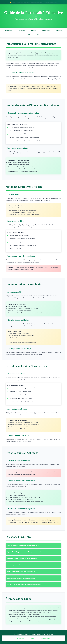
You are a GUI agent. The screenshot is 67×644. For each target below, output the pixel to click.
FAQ (38, 35)
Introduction (9, 30)
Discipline (59, 30)
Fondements (21, 30)
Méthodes (33, 30)
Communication (46, 30)
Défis (29, 35)
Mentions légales (45, 638)
